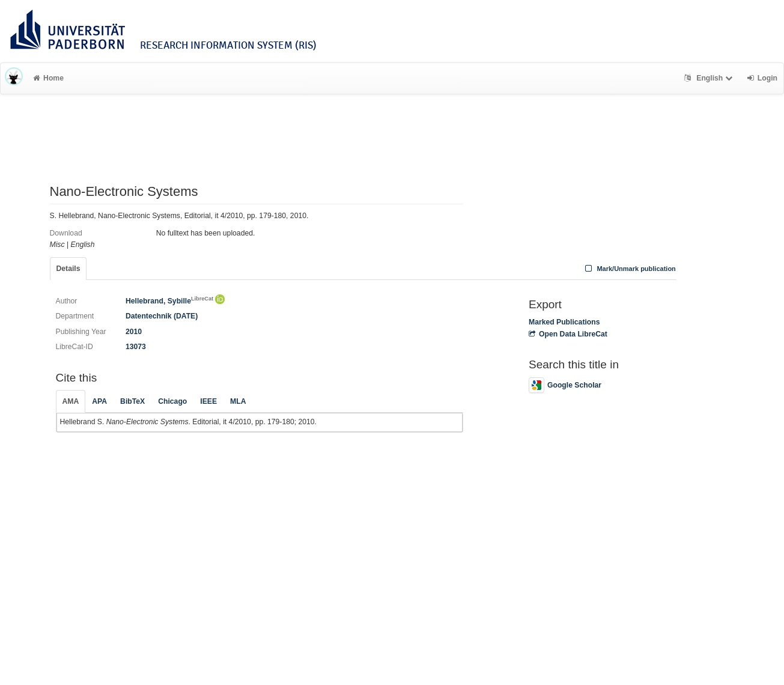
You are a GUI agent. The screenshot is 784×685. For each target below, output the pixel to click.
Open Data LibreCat (568, 334)
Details (68, 269)
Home (48, 78)
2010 (134, 332)
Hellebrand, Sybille (169, 301)
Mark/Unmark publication (629, 269)
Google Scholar (565, 385)
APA (99, 401)
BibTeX (132, 401)
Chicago (172, 401)
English (710, 78)
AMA (71, 401)
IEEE (208, 401)
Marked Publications (564, 322)
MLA (238, 401)
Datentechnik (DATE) (162, 316)
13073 (136, 347)
